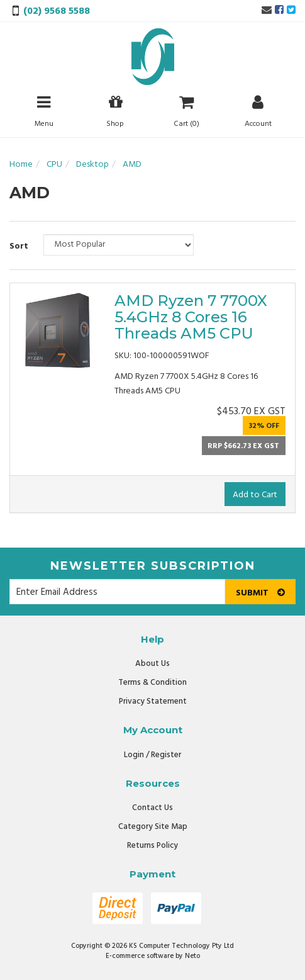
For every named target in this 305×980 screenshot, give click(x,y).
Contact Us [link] (152, 808)
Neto (192, 956)
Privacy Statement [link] (153, 701)
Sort (19, 246)
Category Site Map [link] (153, 827)
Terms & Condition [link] (152, 683)
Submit (260, 593)
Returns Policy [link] (152, 846)
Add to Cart (255, 495)
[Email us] (267, 11)
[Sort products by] (119, 245)
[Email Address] (117, 592)
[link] (279, 11)
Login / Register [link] (152, 755)
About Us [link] (152, 664)
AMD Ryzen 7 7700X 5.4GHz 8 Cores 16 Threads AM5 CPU (191, 317)
